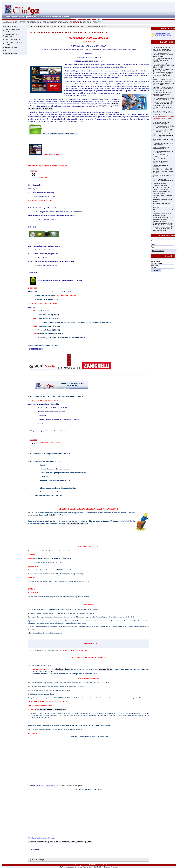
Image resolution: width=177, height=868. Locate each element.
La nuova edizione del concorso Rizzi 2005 (163, 207)
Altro (6, 50)
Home (35, 26)
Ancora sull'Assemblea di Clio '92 (164, 203)
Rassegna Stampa (11, 47)
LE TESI (22, 22)
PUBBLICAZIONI (34, 22)
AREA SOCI (86, 22)
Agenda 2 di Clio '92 (160, 159)
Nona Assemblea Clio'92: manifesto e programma (161, 189)
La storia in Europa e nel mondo (13, 43)
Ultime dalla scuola (11, 26)
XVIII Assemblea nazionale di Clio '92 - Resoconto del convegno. (162, 60)
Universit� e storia (11, 53)
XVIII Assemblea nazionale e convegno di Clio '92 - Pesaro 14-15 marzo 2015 (164, 65)
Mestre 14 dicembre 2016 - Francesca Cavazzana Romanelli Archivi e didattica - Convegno (164, 223)
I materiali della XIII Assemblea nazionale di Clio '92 (163, 135)
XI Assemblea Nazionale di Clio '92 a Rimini (163, 152)
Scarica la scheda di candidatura (75, 523)
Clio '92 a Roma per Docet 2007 (163, 169)
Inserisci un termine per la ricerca (162, 241)
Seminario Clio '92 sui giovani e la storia (163, 156)
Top (30, 860)
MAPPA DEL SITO (81, 19)
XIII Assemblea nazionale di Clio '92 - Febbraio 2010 (163, 131)
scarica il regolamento (62, 515)
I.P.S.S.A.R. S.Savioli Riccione (46, 786)
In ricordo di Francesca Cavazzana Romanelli (160, 218)
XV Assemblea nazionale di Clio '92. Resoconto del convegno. (163, 103)
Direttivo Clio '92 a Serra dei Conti (162, 176)
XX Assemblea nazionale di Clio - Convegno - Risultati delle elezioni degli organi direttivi (164, 49)
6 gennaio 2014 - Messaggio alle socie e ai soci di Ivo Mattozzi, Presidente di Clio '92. (164, 89)
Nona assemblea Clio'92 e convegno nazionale (161, 193)
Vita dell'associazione (53, 26)
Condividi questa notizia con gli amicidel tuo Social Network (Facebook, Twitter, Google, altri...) (60, 842)
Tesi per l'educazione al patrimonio (161, 166)
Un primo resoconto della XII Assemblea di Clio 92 (162, 215)
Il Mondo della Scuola (12, 39)
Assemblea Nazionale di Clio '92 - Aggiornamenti (163, 144)
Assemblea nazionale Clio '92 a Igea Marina (163, 172)
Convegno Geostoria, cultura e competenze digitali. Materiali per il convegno (164, 113)
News (42, 26)
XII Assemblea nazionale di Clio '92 (163, 140)
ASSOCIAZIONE (10, 22)
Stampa (41, 860)
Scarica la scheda (62, 669)
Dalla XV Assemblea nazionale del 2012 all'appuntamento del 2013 (163, 107)
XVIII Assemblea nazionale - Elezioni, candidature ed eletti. (163, 79)
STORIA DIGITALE (63, 22)
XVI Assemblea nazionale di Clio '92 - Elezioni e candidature (163, 99)
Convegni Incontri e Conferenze (12, 35)
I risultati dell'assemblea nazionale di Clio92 (161, 162)
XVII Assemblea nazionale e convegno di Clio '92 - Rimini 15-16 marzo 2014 (163, 83)
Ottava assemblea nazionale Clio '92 (164, 211)
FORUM (96, 22)
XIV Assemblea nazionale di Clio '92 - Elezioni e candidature (163, 127)
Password (155, 265)
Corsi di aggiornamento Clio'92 (13, 30)
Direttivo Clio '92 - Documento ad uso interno (164, 180)
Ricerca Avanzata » (158, 251)
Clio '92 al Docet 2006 (160, 186)
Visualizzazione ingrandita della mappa (42, 838)
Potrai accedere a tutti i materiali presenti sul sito (163, 34)
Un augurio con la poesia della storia (163, 196)
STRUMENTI (48, 22)
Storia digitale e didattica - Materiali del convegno (161, 123)
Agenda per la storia (160, 183)
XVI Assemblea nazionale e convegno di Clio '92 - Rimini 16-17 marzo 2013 (163, 94)
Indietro (35, 860)
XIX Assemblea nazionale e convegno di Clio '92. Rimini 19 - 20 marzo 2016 (163, 55)
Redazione (115, 867)
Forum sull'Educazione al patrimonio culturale (161, 148)
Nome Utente (156, 261)
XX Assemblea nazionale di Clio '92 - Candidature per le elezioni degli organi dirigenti (163, 229)
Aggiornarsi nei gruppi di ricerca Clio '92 (163, 200)
